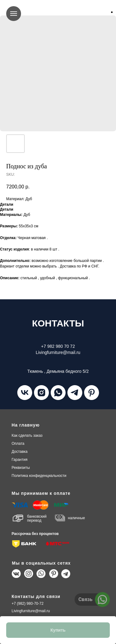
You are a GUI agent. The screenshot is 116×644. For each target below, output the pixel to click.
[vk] (25, 393)
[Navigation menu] (14, 14)
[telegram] (75, 393)
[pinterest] (92, 393)
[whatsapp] (58, 393)
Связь (85, 599)
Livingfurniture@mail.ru (31, 611)
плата (18, 444)
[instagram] (41, 393)
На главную (26, 425)
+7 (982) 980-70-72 (28, 604)
